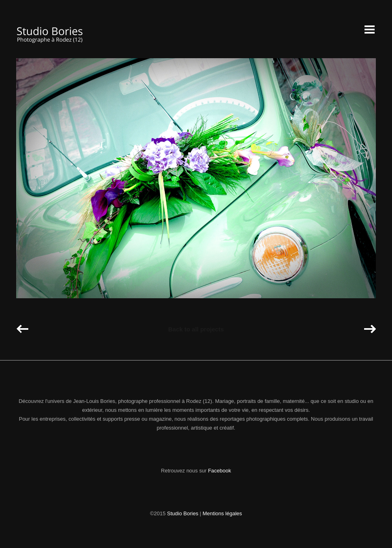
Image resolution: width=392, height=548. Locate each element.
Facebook (220, 471)
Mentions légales (222, 513)
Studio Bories (182, 513)
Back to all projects (196, 329)
